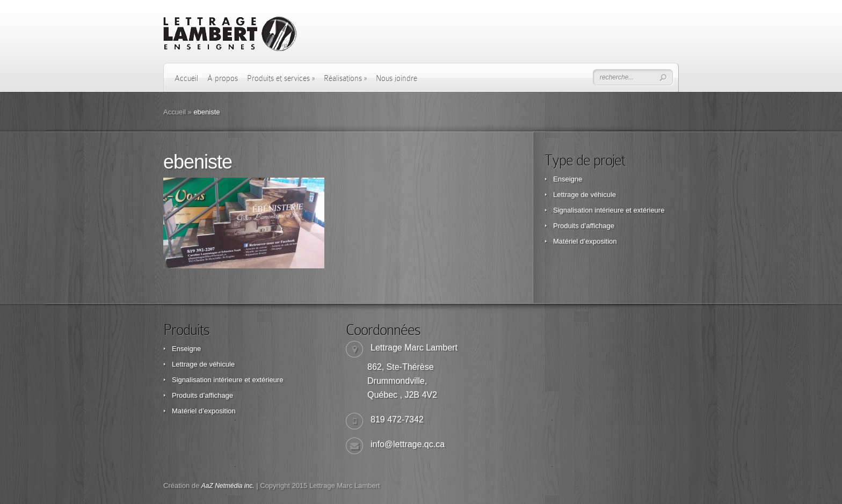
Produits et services (281, 78)
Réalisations (345, 78)
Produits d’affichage (584, 226)
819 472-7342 (397, 419)
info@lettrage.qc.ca (408, 444)
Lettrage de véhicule (585, 195)
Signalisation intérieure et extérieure (609, 210)
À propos (223, 78)
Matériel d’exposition (585, 241)
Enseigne (568, 179)
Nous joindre (397, 78)
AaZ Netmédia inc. (228, 486)
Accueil (186, 78)
